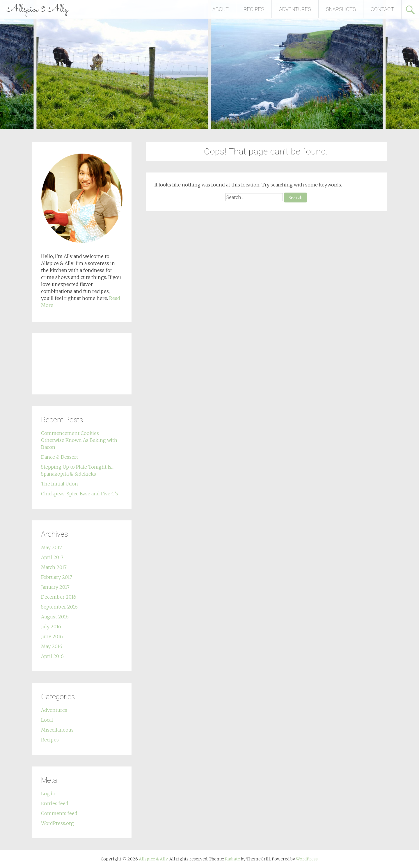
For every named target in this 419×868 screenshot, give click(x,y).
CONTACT (382, 9)
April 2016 (52, 656)
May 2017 (52, 547)
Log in (48, 794)
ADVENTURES (295, 9)
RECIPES (254, 9)
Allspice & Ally (38, 9)
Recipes (50, 740)
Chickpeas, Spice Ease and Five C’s (80, 494)
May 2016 (52, 646)
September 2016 (59, 607)
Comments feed (59, 813)
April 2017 (52, 557)
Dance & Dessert (60, 457)
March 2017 (54, 567)
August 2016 (55, 617)
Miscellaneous (57, 730)
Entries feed (55, 803)
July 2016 (51, 627)
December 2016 (59, 597)
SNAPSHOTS (341, 9)
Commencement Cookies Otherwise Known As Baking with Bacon (79, 440)
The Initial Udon (60, 484)
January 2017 (55, 587)
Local (47, 720)
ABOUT (221, 9)
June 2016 (52, 636)
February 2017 (57, 577)
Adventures (54, 710)
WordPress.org (57, 823)
